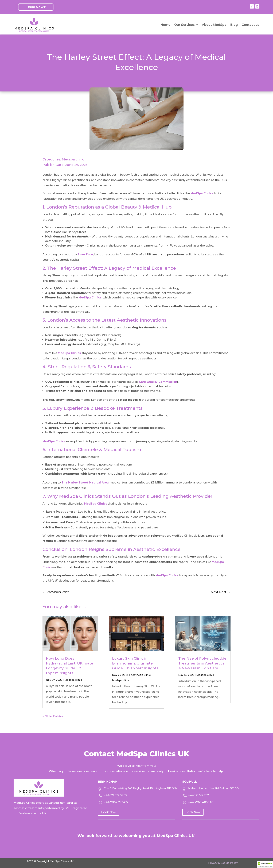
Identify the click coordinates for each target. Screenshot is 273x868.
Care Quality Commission (158, 382)
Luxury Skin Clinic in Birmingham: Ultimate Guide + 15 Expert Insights (135, 663)
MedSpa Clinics (202, 193)
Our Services (184, 25)
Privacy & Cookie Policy (223, 863)
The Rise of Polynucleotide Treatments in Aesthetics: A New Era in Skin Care (202, 663)
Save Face (85, 254)
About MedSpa (214, 25)
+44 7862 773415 (116, 802)
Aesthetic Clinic (141, 675)
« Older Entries (53, 716)
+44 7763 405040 (201, 802)
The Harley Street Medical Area (85, 483)
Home (165, 25)
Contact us (251, 25)
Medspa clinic (73, 159)
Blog (234, 25)
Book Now (36, 7)
